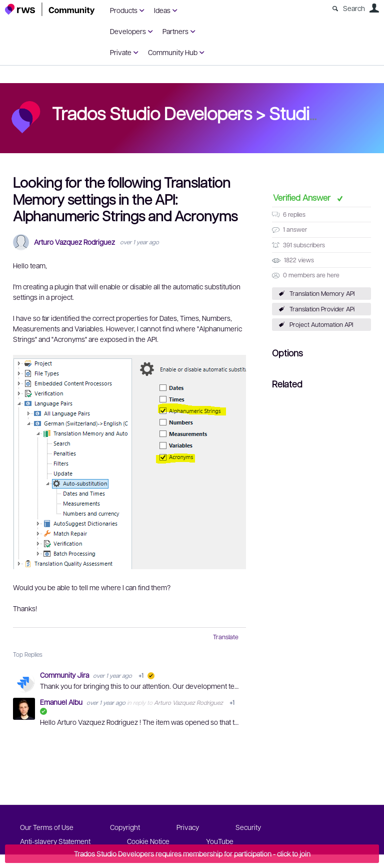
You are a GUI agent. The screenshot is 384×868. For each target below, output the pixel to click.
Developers (128, 31)
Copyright (125, 827)
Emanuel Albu (62, 702)
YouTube (220, 841)
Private (121, 52)
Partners (175, 31)
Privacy (188, 827)
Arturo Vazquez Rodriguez (74, 242)
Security (248, 827)
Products (124, 10)
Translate (226, 637)
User (374, 8)
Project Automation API (321, 324)
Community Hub (173, 52)
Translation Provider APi (322, 309)
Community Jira (65, 675)
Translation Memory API (322, 293)
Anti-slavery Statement (55, 841)
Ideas (162, 10)
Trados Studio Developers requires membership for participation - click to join (192, 853)
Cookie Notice (148, 841)
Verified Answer (303, 197)
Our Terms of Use (47, 827)
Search (354, 8)
